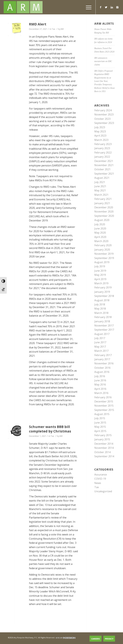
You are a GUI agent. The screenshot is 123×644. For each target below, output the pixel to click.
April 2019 (100, 279)
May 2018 (100, 309)
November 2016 (104, 363)
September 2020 (104, 216)
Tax (54, 29)
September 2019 (104, 258)
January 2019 (102, 292)
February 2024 (103, 110)
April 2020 (100, 237)
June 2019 (100, 271)
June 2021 (100, 186)
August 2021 (102, 178)
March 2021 (101, 195)
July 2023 (100, 127)
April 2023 (100, 136)
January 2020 (102, 250)
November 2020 (104, 212)
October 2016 (102, 368)
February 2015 (103, 435)
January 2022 (102, 157)
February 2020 (103, 245)
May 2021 (100, 190)
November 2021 (104, 165)
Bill (62, 29)
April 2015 (100, 431)
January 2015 (102, 439)
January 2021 (102, 203)
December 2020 (104, 207)
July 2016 (100, 376)
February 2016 (103, 397)
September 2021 (104, 174)
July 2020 (100, 224)
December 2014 (104, 444)
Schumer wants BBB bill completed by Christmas (50, 429)
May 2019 (100, 275)
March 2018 (101, 313)
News (98, 483)
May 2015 (100, 427)
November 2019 (104, 254)
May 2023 (100, 131)
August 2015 (102, 414)
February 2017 (103, 355)
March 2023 (101, 140)
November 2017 (104, 326)
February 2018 (103, 317)
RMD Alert (38, 24)
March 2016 (101, 393)
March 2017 (101, 351)
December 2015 (104, 401)
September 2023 (104, 123)
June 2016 (100, 380)
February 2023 (103, 144)
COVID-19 (100, 479)
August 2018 (102, 300)
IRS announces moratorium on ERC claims (103, 61)
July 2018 (100, 304)
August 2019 (102, 262)
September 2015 (104, 410)
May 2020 (100, 233)
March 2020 (101, 241)
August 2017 (102, 334)
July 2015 (100, 418)
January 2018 (102, 321)
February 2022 (103, 153)
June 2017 (100, 342)
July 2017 (100, 338)
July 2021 (100, 182)
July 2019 (100, 266)
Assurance (101, 475)
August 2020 (102, 220)
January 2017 (102, 359)
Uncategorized (103, 491)
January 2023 (102, 148)
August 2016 (102, 372)
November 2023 (104, 114)
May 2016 (100, 385)
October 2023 (102, 119)
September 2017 (104, 330)
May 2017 (100, 347)
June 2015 (100, 423)
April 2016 (100, 389)
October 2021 (102, 169)
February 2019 (103, 287)
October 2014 (102, 452)
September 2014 (104, 456)
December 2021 (104, 161)
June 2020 (100, 228)
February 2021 (103, 199)
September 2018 (104, 296)
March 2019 (101, 283)
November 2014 (104, 448)
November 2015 (104, 406)
